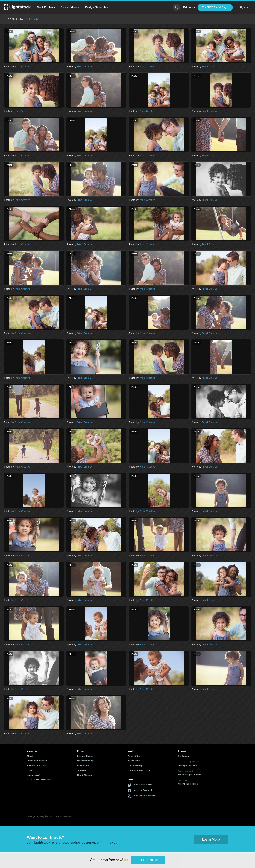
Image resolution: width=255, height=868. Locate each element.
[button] (46, 7)
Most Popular (83, 765)
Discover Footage (86, 761)
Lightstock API (34, 775)
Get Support (184, 756)
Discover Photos (85, 756)
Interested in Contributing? (40, 780)
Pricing (189, 7)
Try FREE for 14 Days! (215, 7)
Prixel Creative (32, 19)
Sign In (244, 7)
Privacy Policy (134, 761)
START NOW (148, 860)
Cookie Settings (135, 765)
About (30, 756)
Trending (81, 770)
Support (31, 770)
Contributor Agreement (139, 770)
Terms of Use (134, 756)
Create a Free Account (38, 761)
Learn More (211, 839)
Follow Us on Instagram (144, 796)
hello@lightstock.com (188, 784)
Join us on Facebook (142, 790)
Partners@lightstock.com (190, 774)
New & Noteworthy (86, 775)
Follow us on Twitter (142, 785)
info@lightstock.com (188, 765)
